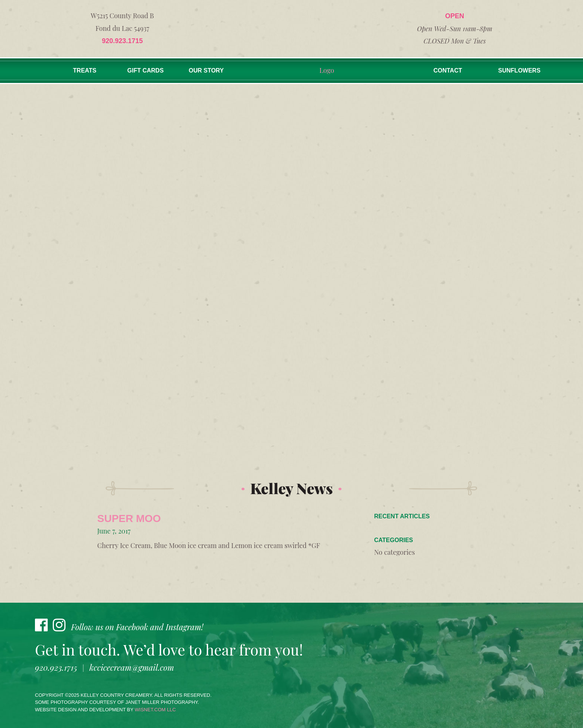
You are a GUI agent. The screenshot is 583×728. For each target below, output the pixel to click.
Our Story (206, 70)
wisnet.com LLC (155, 710)
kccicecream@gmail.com (132, 667)
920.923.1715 (122, 41)
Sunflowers (519, 70)
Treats (85, 70)
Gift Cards (145, 70)
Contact (448, 70)
